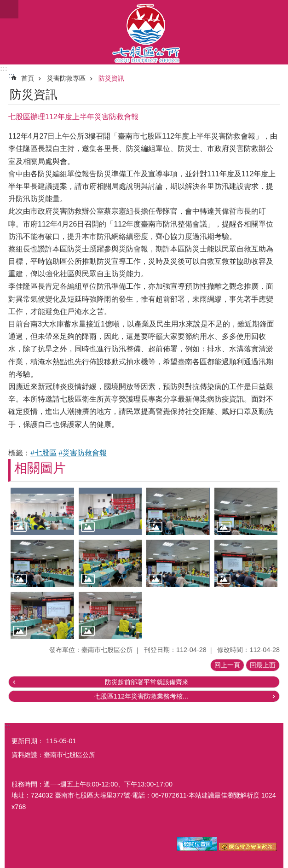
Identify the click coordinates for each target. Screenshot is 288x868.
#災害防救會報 (83, 453)
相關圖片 (40, 468)
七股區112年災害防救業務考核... (141, 696)
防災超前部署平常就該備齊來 (147, 682)
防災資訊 (111, 78)
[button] (42, 511)
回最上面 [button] (263, 665)
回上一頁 (227, 665)
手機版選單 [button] (9, 9)
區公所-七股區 (144, 32)
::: (4, 68)
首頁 (28, 78)
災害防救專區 (66, 78)
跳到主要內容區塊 (5, 5)
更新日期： (28, 741)
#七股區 (43, 453)
